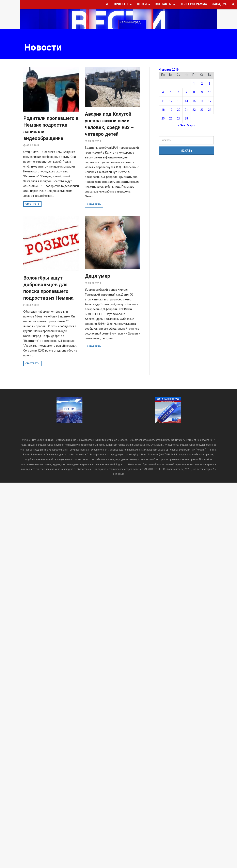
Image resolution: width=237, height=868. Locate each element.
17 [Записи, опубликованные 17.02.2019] (210, 101)
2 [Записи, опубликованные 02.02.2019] (202, 84)
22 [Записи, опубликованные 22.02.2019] (194, 110)
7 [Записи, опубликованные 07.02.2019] (186, 92)
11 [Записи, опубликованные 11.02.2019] (163, 101)
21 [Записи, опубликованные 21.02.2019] (186, 110)
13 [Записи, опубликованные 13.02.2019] (179, 101)
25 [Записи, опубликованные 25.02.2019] (163, 118)
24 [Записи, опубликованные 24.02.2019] (210, 110)
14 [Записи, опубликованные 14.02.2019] (186, 101)
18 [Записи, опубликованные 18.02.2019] (163, 110)
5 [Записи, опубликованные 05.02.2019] (171, 92)
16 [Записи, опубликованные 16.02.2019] (202, 101)
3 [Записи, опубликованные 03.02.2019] (210, 84)
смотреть (32, 204)
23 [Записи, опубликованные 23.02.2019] (202, 110)
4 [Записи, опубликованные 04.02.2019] (163, 92)
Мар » (191, 125)
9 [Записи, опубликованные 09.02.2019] (202, 92)
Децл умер (97, 276)
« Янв (182, 125)
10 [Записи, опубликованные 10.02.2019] (210, 92)
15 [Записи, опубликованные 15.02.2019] (194, 101)
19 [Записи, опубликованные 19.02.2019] (171, 110)
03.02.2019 (33, 145)
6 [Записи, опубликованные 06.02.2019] (179, 92)
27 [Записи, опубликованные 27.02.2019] (179, 118)
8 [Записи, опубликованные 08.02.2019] (194, 92)
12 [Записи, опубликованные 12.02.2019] (171, 101)
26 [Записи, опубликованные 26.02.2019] (171, 118)
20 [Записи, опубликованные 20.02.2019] (179, 110)
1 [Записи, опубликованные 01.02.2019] (194, 84)
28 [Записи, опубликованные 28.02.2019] (186, 118)
